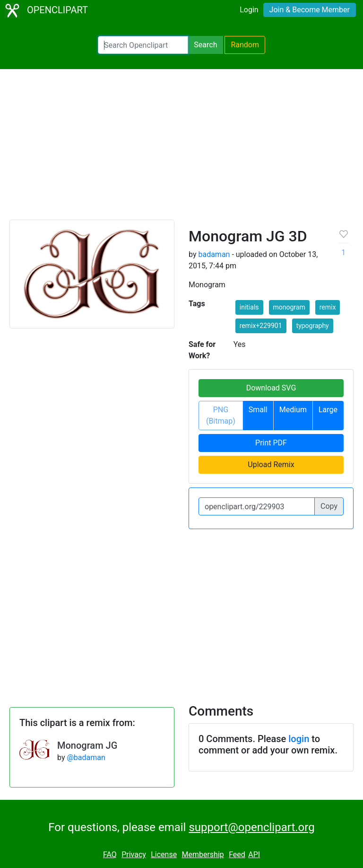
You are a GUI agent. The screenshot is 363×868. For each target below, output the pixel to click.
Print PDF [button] (271, 443)
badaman (214, 254)
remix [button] (328, 307)
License (164, 855)
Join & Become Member (310, 10)
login (299, 739)
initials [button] (249, 307)
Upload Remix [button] (271, 465)
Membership (203, 855)
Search (205, 45)
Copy (329, 506)
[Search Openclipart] (143, 45)
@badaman (86, 757)
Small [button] (258, 410)
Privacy (134, 855)
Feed (237, 855)
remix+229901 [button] (261, 326)
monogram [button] (289, 307)
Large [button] (328, 410)
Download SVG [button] (271, 388)
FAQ (110, 855)
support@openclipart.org (251, 827)
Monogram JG (87, 745)
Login (249, 10)
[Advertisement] (181, 149)
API (254, 855)
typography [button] (313, 326)
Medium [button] (293, 410)
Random (245, 45)
